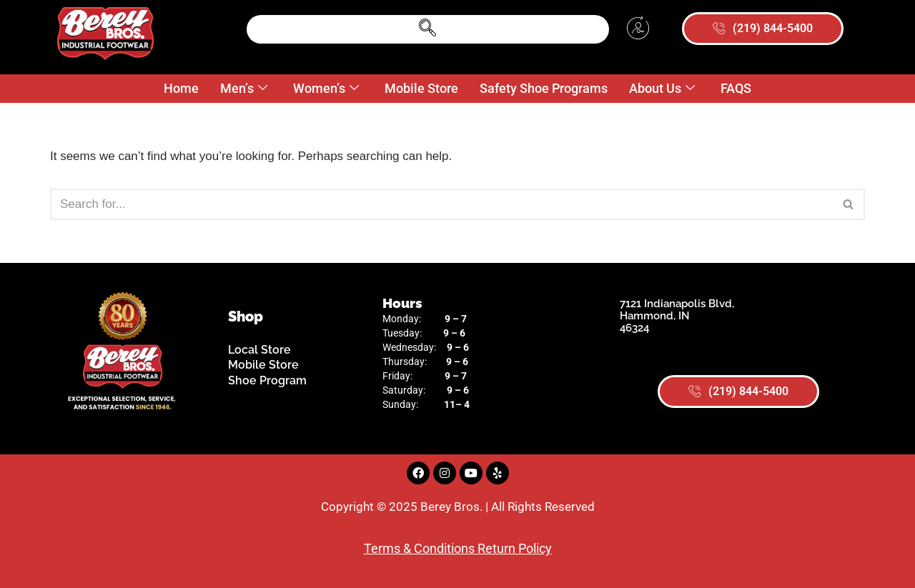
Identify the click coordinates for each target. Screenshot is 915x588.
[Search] (441, 204)
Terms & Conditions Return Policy (458, 548)
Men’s (244, 89)
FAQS (736, 88)
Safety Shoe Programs (544, 88)
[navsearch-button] (427, 29)
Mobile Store (421, 88)
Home (181, 88)
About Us (662, 89)
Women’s (326, 89)
